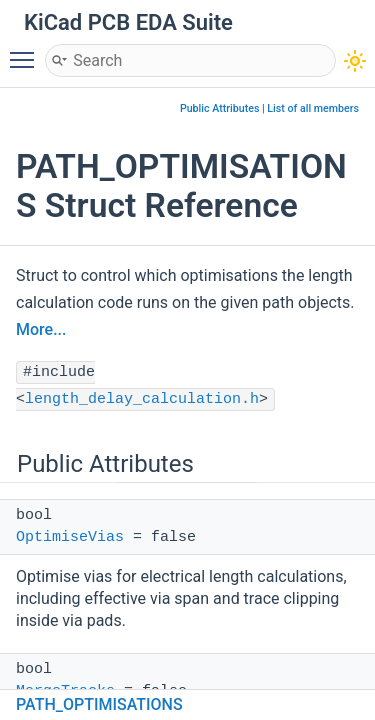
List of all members (313, 108)
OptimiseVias (70, 537)
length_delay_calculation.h (142, 399)
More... (41, 329)
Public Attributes (220, 108)
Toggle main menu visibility (27, 51)
